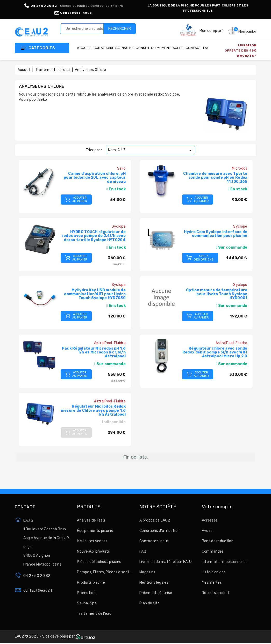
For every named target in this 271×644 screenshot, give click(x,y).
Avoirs (207, 531)
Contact (194, 48)
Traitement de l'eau (94, 614)
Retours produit (216, 593)
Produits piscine (91, 583)
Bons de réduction (218, 541)
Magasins (147, 572)
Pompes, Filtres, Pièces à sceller (104, 572)
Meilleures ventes (92, 541)
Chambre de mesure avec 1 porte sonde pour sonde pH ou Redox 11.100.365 (215, 178)
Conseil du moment (153, 48)
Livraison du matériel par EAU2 (166, 562)
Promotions (87, 593)
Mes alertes (212, 583)
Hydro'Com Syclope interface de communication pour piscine (216, 234)
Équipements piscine (95, 531)
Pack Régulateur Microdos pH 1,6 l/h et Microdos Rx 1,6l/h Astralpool (94, 352)
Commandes (213, 551)
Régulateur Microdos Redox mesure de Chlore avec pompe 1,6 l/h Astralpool (93, 410)
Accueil (84, 48)
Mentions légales (154, 583)
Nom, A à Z (151, 150)
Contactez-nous (73, 13)
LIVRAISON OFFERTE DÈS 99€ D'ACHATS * (241, 50)
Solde (178, 48)
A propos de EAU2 (155, 520)
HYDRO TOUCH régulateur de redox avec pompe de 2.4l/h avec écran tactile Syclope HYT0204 (94, 236)
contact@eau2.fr (39, 591)
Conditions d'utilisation (159, 531)
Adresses (210, 520)
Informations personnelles (225, 562)
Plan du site (150, 603)
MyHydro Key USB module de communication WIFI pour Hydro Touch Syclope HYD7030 (95, 294)
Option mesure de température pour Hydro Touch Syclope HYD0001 (217, 294)
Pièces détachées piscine (99, 562)
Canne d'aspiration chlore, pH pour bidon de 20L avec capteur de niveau (95, 178)
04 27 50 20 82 (37, 576)
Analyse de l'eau (91, 520)
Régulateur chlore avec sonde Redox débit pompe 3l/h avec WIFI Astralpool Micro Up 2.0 (215, 352)
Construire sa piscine (114, 48)
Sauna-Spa (87, 603)
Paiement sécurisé (156, 593)
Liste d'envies (214, 572)
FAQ (206, 48)
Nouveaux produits (93, 551)
